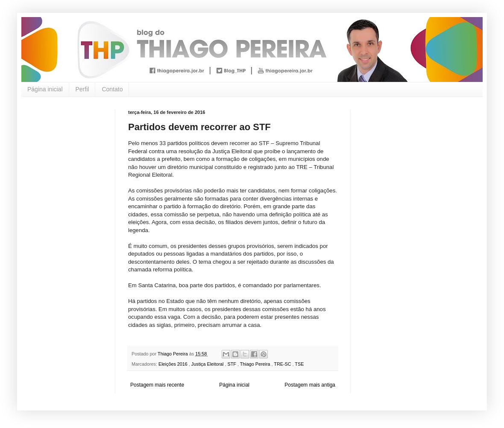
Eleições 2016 (174, 364)
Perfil (82, 89)
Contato (112, 89)
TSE (299, 364)
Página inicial (45, 89)
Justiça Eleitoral (208, 364)
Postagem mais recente (157, 385)
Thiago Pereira (256, 364)
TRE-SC (283, 364)
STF (232, 364)
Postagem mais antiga (310, 385)
